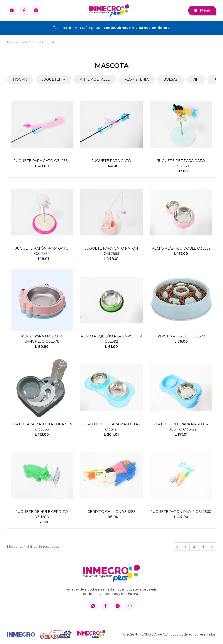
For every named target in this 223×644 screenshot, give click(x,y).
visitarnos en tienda (151, 28)
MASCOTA (46, 42)
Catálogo (27, 42)
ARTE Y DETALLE (95, 79)
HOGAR (20, 79)
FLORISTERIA (137, 79)
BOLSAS (171, 79)
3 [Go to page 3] (203, 547)
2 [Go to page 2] (194, 547)
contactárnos (116, 28)
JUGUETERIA (53, 79)
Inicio (11, 42)
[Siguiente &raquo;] (212, 547)
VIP (196, 79)
